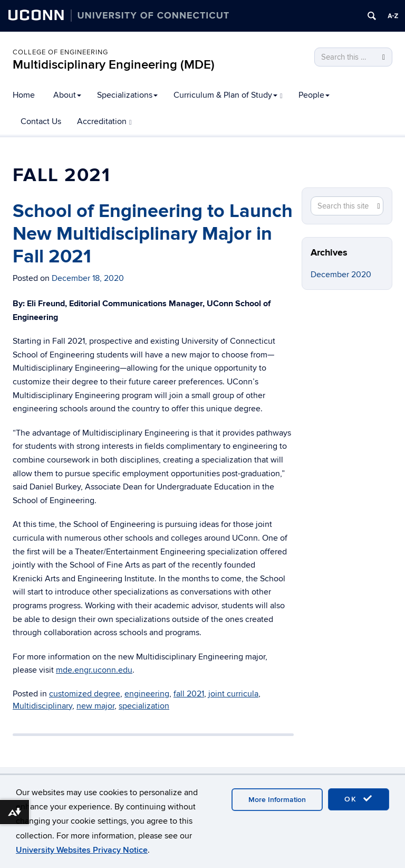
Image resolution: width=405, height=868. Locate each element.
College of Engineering (60, 52)
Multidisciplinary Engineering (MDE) (114, 65)
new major (95, 706)
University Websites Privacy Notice (82, 850)
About (67, 95)
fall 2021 (189, 694)
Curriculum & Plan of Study (228, 95)
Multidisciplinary (42, 706)
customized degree (85, 694)
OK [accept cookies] (359, 799)
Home (24, 95)
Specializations (127, 95)
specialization (144, 706)
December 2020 (341, 275)
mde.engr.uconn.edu (94, 670)
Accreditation (104, 121)
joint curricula (233, 694)
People (314, 95)
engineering (147, 694)
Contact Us (41, 121)
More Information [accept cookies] (277, 800)
